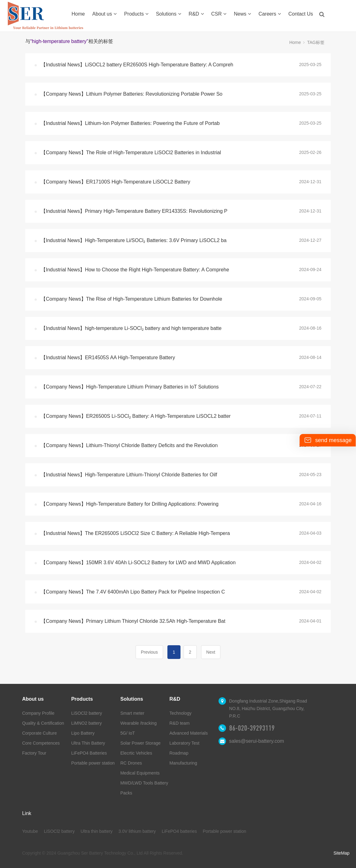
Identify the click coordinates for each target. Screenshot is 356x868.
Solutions (168, 14)
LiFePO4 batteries (179, 831)
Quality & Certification (43, 723)
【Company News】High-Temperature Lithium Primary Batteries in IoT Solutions (130, 387)
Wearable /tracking (138, 723)
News (242, 14)
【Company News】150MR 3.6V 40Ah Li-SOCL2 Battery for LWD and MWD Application (138, 563)
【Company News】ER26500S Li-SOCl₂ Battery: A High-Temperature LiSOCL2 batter (136, 416)
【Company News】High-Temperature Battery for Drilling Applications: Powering (130, 504)
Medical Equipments (140, 773)
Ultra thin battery (96, 831)
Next (211, 652)
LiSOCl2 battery (87, 713)
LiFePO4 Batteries (89, 753)
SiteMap (342, 853)
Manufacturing (183, 763)
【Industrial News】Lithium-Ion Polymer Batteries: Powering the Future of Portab (130, 123)
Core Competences (41, 743)
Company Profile (38, 713)
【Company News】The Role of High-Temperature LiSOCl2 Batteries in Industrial (131, 153)
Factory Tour (34, 753)
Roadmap (179, 753)
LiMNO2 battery (86, 723)
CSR (219, 14)
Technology (180, 713)
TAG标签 (316, 42)
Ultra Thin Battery (88, 743)
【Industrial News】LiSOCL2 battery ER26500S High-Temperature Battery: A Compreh (137, 65)
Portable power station (93, 763)
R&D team (179, 723)
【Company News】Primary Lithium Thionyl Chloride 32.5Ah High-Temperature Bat (133, 621)
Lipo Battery (83, 733)
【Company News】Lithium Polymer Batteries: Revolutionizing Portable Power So (132, 94)
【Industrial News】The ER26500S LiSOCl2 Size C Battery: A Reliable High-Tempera (135, 533)
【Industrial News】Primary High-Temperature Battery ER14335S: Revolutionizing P (134, 211)
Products (136, 14)
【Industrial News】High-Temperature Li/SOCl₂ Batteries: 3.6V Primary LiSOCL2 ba (134, 240)
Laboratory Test (184, 743)
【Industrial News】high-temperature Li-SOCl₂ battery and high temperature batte (131, 328)
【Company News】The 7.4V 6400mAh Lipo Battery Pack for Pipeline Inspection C (133, 592)
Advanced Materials (188, 733)
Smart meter (132, 713)
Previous (149, 652)
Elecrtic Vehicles (136, 753)
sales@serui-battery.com (257, 741)
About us (104, 14)
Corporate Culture (39, 733)
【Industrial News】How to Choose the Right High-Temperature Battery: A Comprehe (135, 270)
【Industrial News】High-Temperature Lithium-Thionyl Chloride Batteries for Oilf (129, 475)
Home (78, 14)
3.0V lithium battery (137, 831)
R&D (196, 14)
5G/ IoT (128, 733)
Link (27, 813)
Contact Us (301, 14)
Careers (270, 14)
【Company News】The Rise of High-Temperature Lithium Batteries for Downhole (132, 299)
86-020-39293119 (252, 728)
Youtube (30, 831)
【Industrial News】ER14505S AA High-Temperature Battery (108, 358)
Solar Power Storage (140, 743)
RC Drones (131, 763)
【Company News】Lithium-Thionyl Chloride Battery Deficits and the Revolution (129, 445)
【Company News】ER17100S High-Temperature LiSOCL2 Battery (115, 182)
